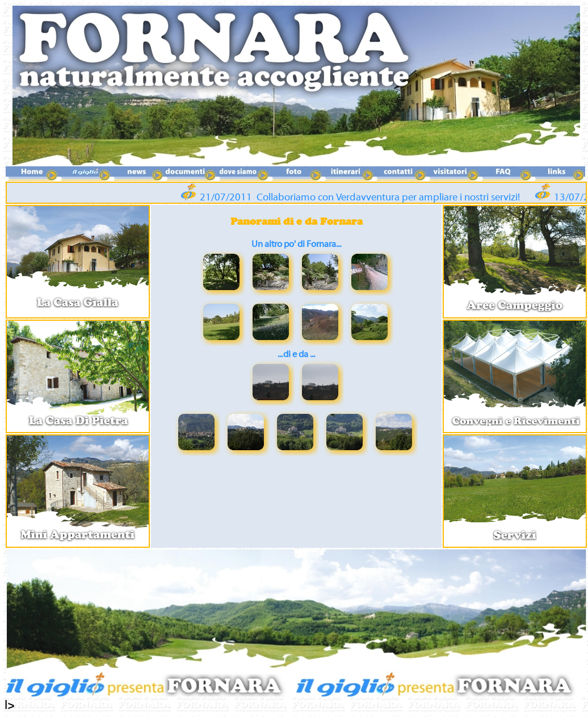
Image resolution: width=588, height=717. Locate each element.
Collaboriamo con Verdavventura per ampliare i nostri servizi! (391, 197)
